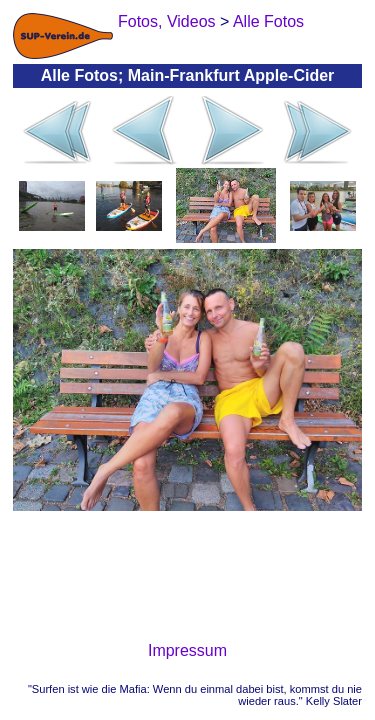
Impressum (187, 650)
